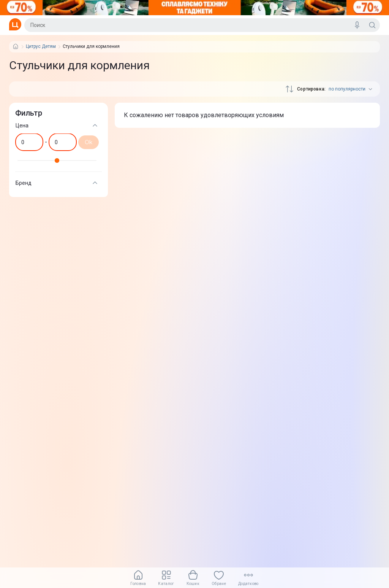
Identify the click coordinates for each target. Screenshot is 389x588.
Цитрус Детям (41, 47)
